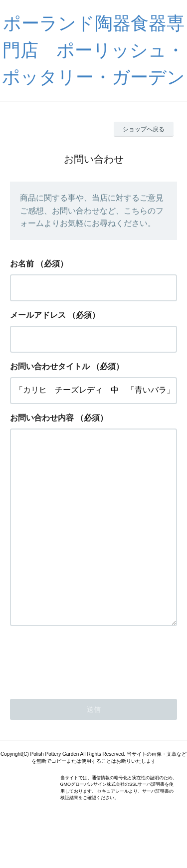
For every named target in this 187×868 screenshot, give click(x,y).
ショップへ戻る (144, 129)
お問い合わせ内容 (42, 418)
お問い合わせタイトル (50, 366)
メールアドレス (38, 315)
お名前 (22, 264)
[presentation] (86, 699)
